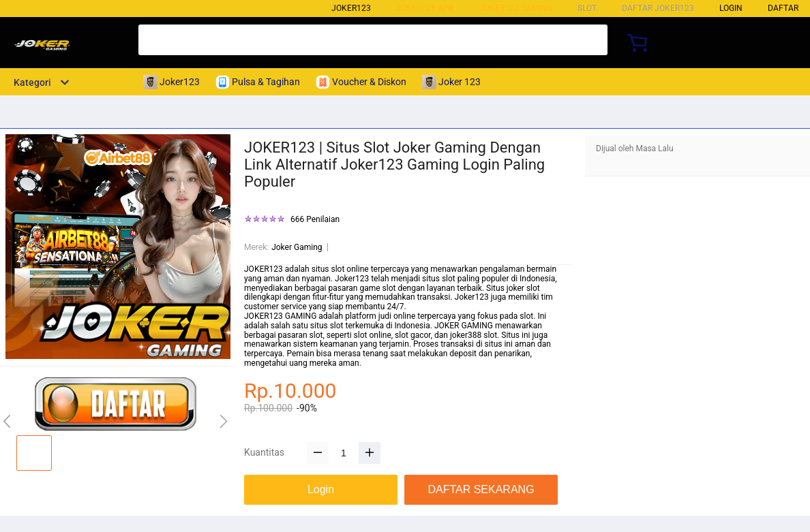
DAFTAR (783, 8)
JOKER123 (264, 269)
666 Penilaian (315, 220)
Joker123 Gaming (516, 8)
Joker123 (351, 8)
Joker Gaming (297, 247)
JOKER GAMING (464, 326)
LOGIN (731, 8)
